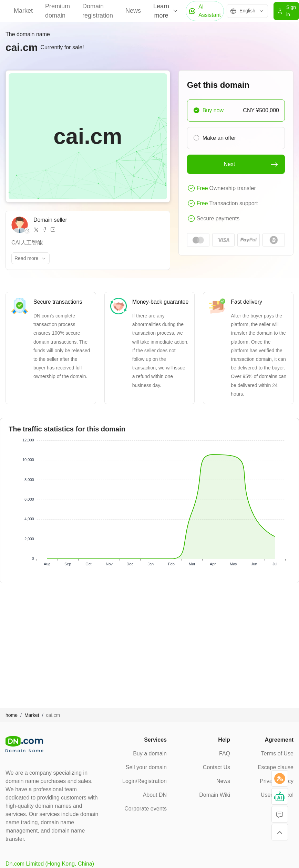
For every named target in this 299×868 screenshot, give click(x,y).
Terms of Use (277, 754)
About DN (155, 795)
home (12, 715)
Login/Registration (145, 781)
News (133, 11)
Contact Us (216, 767)
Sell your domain (146, 767)
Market (23, 11)
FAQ (225, 754)
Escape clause (276, 767)
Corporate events (146, 809)
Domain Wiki (215, 795)
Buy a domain (150, 754)
